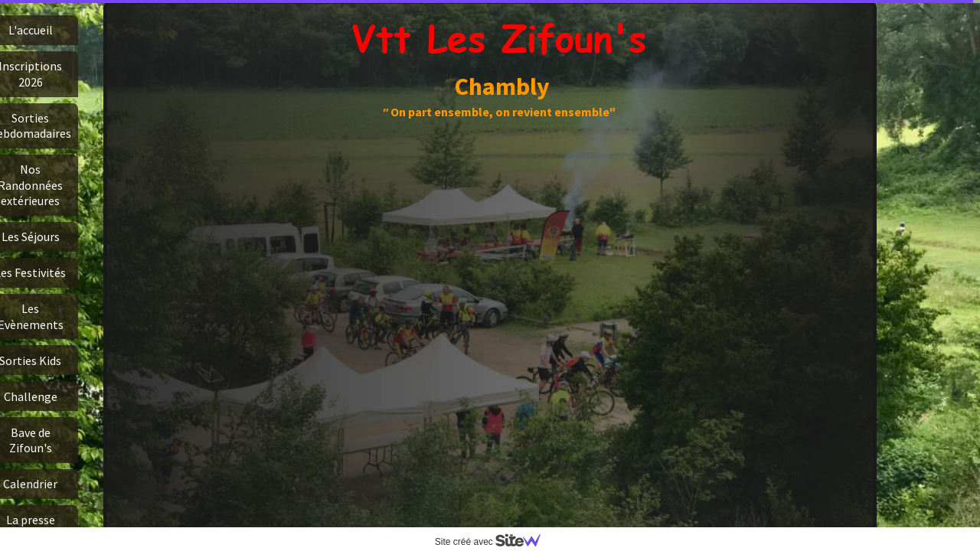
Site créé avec (494, 542)
